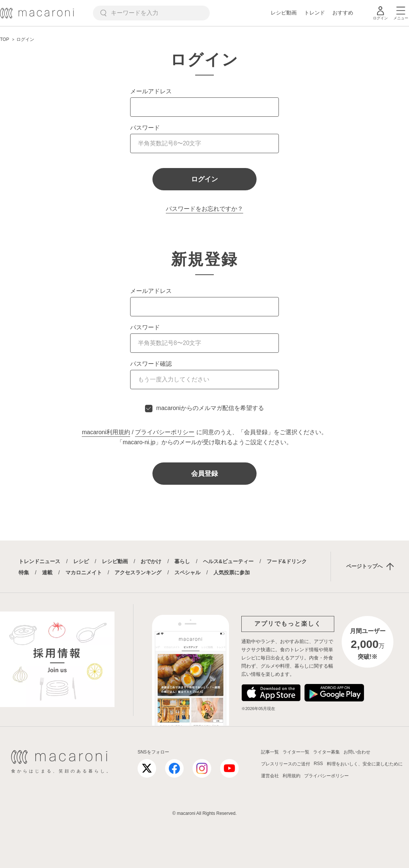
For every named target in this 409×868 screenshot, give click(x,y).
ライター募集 (326, 752)
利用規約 (292, 776)
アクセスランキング (138, 572)
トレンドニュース (39, 561)
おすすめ (343, 13)
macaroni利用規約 (106, 432)
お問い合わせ (357, 752)
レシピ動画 (284, 13)
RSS (318, 764)
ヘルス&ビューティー (228, 561)
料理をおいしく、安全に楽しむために (365, 764)
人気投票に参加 (232, 572)
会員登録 (204, 474)
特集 (24, 572)
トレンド (315, 13)
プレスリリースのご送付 (286, 764)
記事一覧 (270, 752)
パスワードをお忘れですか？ (204, 209)
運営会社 (270, 776)
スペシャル (187, 572)
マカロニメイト (84, 572)
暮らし (182, 561)
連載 (47, 572)
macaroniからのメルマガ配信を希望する (210, 408)
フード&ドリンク (287, 561)
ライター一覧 (296, 752)
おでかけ (151, 561)
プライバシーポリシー (165, 432)
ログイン (204, 179)
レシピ (81, 561)
